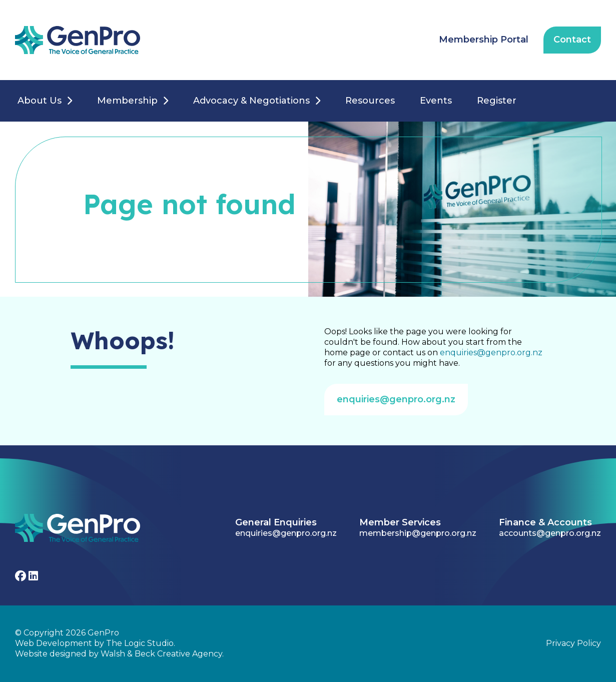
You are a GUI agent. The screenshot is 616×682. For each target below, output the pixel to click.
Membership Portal (484, 40)
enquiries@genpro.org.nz (491, 353)
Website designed (51, 654)
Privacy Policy (573, 643)
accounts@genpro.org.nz (550, 533)
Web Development (54, 643)
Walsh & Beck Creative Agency (161, 654)
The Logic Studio (140, 643)
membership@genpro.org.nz (418, 533)
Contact (572, 40)
